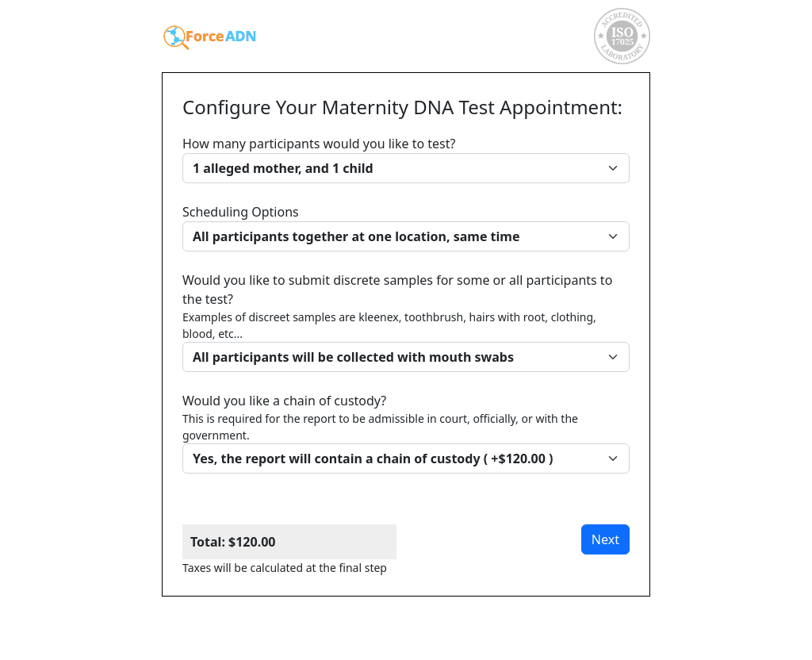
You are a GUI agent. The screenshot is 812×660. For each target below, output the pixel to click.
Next (605, 539)
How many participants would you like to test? (406, 159)
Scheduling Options (406, 227)
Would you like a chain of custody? (406, 433)
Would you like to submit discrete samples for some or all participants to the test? (406, 322)
